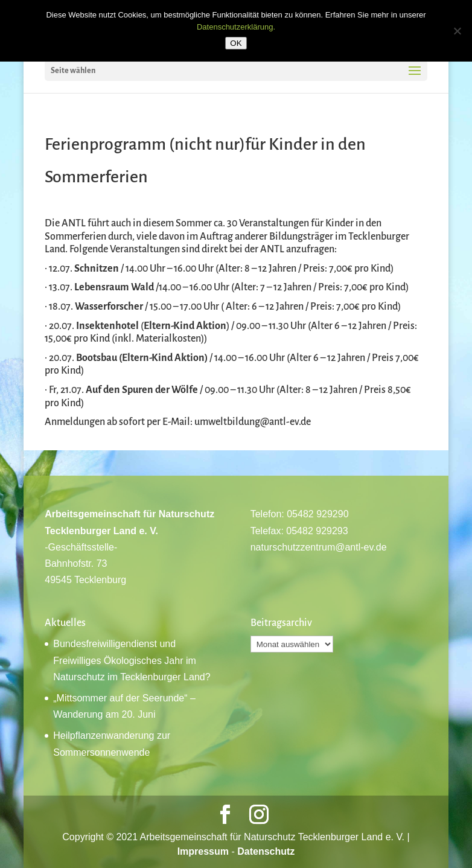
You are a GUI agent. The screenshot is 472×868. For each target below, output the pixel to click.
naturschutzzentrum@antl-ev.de (319, 547)
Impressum (203, 851)
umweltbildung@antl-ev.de (253, 422)
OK (236, 43)
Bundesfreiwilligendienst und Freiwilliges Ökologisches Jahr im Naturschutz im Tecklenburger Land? (132, 660)
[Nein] (457, 31)
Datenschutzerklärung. (236, 27)
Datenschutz (266, 851)
